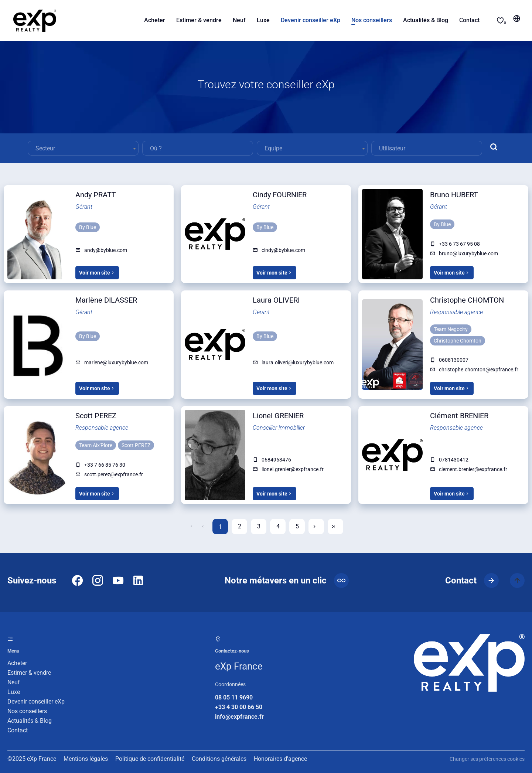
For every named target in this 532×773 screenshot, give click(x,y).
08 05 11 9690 (234, 697)
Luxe (14, 692)
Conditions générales (219, 759)
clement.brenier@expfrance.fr (473, 469)
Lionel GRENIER (278, 416)
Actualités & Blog (30, 721)
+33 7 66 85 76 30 (105, 465)
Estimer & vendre (29, 673)
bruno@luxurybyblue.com (468, 253)
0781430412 (454, 460)
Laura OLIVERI (276, 300)
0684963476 (276, 460)
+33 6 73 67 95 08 (459, 244)
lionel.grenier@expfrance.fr (293, 469)
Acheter (17, 663)
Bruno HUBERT (454, 195)
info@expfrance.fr (239, 717)
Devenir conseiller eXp (36, 702)
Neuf (14, 682)
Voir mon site (97, 273)
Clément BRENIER (459, 416)
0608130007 (454, 360)
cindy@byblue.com (283, 250)
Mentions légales (86, 759)
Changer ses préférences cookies (487, 759)
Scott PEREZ (96, 416)
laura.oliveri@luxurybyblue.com (298, 362)
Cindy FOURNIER (280, 195)
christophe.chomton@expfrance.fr (479, 370)
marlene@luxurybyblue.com (116, 362)
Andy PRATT (96, 195)
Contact (18, 730)
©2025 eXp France (32, 759)
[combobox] (83, 148)
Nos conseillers (27, 711)
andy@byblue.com (106, 250)
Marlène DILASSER (106, 300)
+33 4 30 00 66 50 (239, 707)
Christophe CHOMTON (467, 300)
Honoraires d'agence (280, 759)
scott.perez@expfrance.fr (114, 474)
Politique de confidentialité (150, 759)
